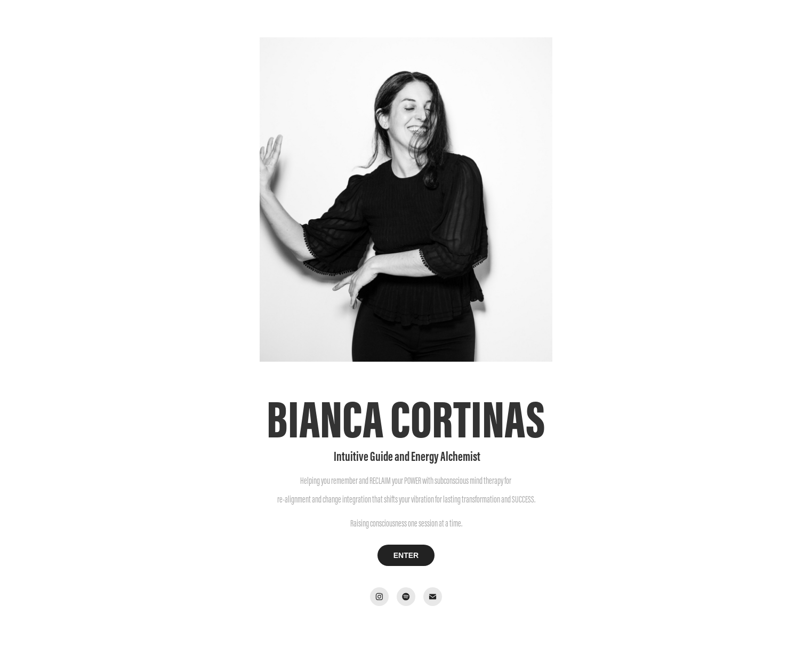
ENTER (406, 555)
